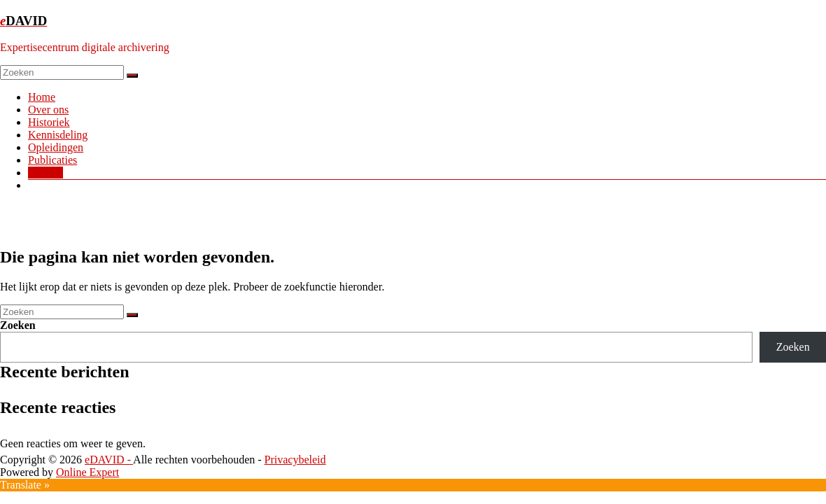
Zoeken (18, 325)
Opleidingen (56, 147)
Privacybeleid (295, 460)
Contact (45, 173)
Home (42, 97)
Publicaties (52, 160)
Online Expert (87, 472)
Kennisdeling (58, 135)
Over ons (48, 110)
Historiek (49, 122)
